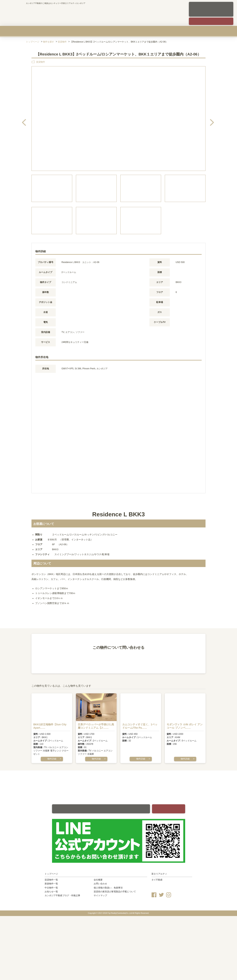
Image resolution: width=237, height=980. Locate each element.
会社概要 (198, 31)
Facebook (154, 895)
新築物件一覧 (51, 884)
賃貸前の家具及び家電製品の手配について (115, 892)
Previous (31, 119)
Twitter (161, 895)
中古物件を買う (118, 31)
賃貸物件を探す (39, 31)
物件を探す (49, 42)
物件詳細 (52, 759)
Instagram (169, 895)
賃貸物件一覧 (51, 880)
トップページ (33, 42)
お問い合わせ (100, 884)
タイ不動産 (157, 880)
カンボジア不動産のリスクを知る (159, 31)
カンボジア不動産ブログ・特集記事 (62, 895)
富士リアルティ (159, 874)
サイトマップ (100, 895)
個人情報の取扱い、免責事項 (108, 888)
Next (205, 119)
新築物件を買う (79, 31)
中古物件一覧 (51, 888)
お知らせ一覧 (51, 892)
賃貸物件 (62, 42)
